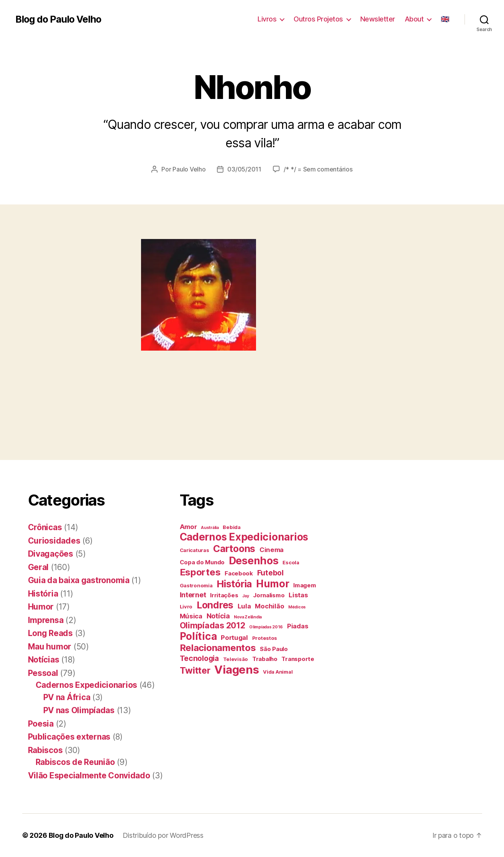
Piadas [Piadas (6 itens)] (298, 626)
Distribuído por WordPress (163, 835)
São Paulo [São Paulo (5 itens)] (274, 649)
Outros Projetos (318, 19)
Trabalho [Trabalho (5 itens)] (265, 659)
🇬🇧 (445, 19)
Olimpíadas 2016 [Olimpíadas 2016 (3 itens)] (266, 627)
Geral (39, 567)
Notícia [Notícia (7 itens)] (218, 616)
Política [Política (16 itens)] (198, 636)
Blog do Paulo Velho (58, 19)
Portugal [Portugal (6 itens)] (234, 638)
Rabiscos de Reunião (75, 762)
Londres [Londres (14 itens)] (215, 605)
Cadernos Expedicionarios (87, 685)
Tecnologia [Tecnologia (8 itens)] (199, 658)
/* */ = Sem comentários (318, 169)
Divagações (51, 554)
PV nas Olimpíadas (79, 710)
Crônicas (45, 527)
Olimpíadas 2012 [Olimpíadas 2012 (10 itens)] (213, 625)
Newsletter (378, 19)
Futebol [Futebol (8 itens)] (270, 573)
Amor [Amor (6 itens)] (188, 527)
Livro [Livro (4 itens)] (186, 606)
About (414, 19)
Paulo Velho (189, 169)
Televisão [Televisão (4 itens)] (236, 659)
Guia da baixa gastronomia (79, 580)
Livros (267, 19)
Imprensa (46, 620)
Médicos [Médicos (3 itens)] (297, 607)
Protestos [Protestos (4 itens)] (265, 638)
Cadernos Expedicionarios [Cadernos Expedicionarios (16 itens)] (244, 537)
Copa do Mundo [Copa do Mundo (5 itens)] (202, 562)
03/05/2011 (244, 169)
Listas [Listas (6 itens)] (298, 595)
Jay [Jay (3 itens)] (245, 596)
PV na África (67, 697)
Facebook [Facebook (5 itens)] (239, 573)
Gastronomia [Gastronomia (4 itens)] (196, 585)
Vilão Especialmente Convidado (89, 775)
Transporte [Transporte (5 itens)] (298, 659)
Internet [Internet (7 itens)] (193, 595)
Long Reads (50, 633)
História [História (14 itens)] (234, 584)
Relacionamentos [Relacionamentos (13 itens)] (218, 648)
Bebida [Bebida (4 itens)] (231, 527)
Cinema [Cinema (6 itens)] (272, 550)
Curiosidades (54, 541)
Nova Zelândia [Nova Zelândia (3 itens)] (248, 617)
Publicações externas (69, 737)
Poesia (41, 724)
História (43, 594)
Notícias (44, 660)
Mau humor (50, 647)
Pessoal (43, 673)
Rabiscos (45, 750)
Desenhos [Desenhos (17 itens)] (254, 560)
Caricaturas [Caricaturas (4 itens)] (195, 550)
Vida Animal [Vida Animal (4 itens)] (278, 672)
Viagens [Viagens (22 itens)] (236, 670)
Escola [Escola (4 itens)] (291, 562)
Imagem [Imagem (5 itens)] (305, 585)
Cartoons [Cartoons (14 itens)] (234, 549)
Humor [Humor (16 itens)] (273, 584)
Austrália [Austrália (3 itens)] (210, 528)
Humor (41, 607)
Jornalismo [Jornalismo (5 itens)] (269, 595)
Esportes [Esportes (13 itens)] (200, 572)
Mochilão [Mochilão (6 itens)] (269, 606)
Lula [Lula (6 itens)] (244, 606)
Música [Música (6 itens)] (191, 616)
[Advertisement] (140, 378)
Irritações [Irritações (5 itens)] (224, 595)
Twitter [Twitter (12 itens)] (195, 671)
